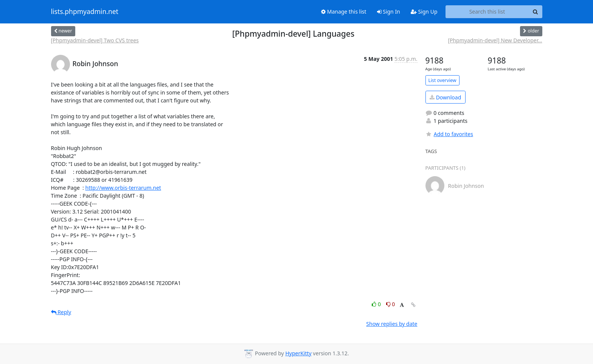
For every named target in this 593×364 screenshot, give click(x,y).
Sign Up (424, 12)
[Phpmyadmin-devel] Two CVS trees (95, 40)
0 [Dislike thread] (391, 304)
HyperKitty (298, 353)
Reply (61, 312)
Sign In (389, 12)
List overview (442, 80)
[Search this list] (487, 12)
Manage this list (344, 12)
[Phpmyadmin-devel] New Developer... (495, 40)
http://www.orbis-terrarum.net (123, 188)
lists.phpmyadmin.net (85, 12)
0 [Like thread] (377, 304)
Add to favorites (449, 134)
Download (445, 97)
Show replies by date (392, 324)
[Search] (536, 12)
